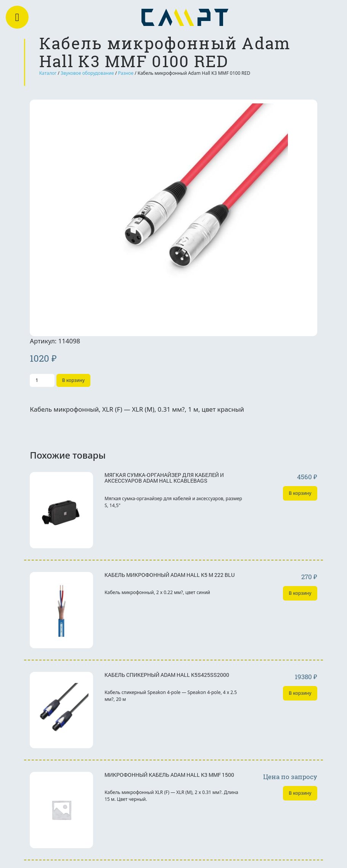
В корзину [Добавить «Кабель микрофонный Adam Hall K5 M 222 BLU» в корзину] (300, 593)
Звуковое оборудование (87, 73)
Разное (126, 73)
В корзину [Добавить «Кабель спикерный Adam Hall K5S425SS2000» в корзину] (300, 693)
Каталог (48, 73)
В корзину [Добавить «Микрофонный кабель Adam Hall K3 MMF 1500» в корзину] (300, 793)
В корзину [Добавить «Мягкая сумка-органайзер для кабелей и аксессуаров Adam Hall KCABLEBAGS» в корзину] (300, 493)
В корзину (73, 380)
